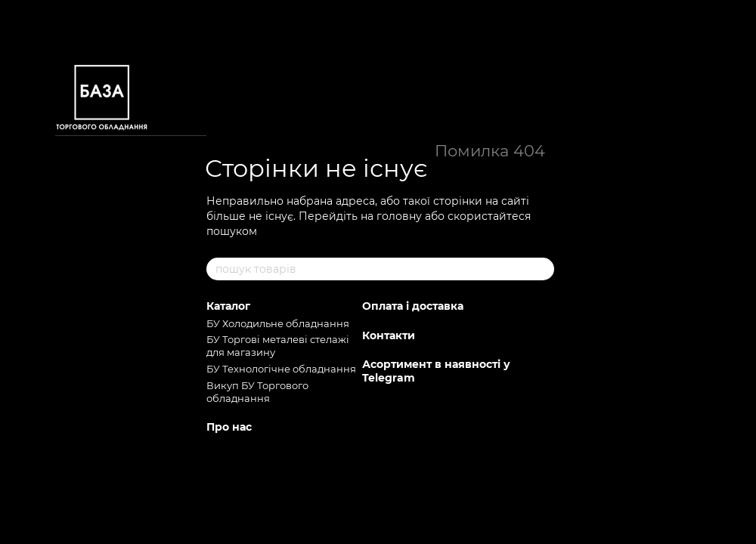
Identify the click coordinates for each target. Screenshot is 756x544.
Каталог (228, 306)
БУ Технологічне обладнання (281, 369)
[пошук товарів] (542, 269)
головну (399, 216)
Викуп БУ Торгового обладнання (257, 392)
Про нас (229, 427)
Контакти (389, 335)
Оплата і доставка (413, 306)
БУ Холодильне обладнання (278, 323)
